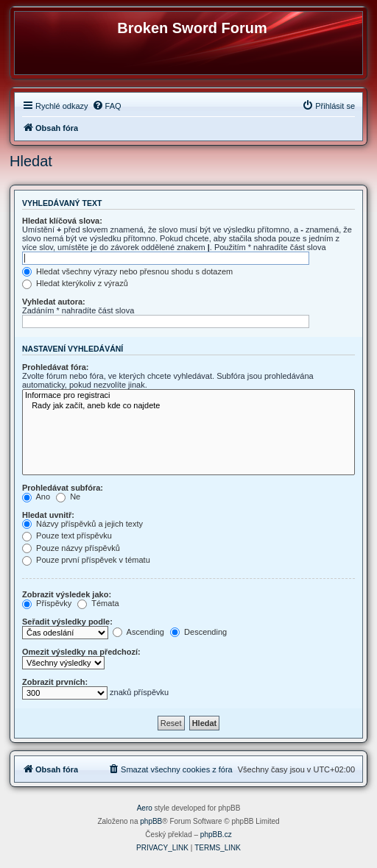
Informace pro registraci (188, 396)
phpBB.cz (216, 835)
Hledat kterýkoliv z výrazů (75, 283)
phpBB (151, 821)
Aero (145, 808)
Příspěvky (47, 603)
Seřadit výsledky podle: (67, 622)
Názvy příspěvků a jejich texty (82, 524)
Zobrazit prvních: (55, 682)
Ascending (138, 632)
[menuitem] (107, 106)
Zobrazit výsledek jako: (67, 594)
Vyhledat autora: (54, 302)
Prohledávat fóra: (55, 367)
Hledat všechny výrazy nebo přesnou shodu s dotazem (127, 271)
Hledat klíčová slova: (62, 221)
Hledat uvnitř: (48, 515)
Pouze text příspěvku (67, 536)
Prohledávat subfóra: (63, 488)
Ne (68, 497)
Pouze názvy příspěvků (71, 548)
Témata (98, 603)
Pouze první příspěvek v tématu (86, 560)
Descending (198, 632)
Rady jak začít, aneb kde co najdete (188, 406)
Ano (36, 497)
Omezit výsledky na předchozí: (81, 652)
